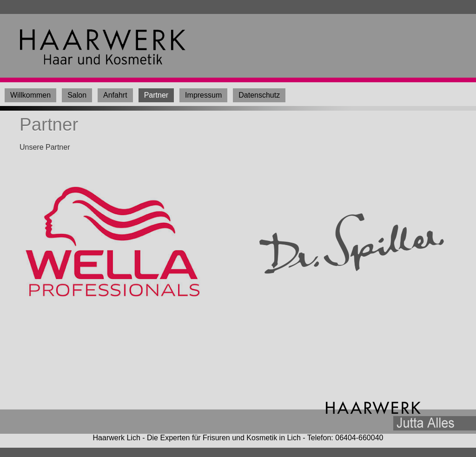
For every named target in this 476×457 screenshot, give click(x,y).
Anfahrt (115, 95)
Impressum (203, 95)
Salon (77, 95)
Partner (156, 95)
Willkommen (30, 95)
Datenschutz (259, 95)
